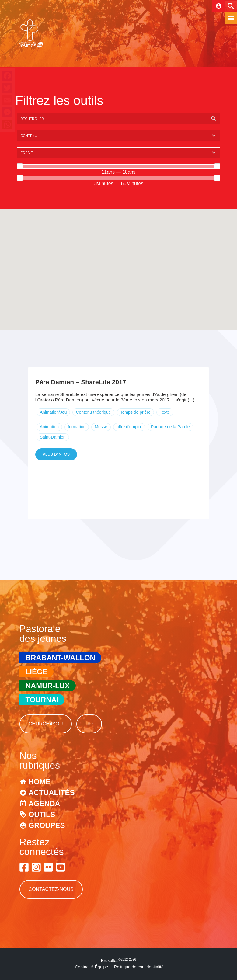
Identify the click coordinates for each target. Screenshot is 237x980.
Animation (49, 427)
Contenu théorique (93, 412)
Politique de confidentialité (139, 967)
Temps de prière (135, 412)
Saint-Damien (53, 437)
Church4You (46, 724)
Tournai (42, 700)
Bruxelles (119, 961)
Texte (165, 412)
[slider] (20, 166)
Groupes (47, 825)
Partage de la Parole (170, 427)
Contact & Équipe (91, 967)
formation (77, 427)
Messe (101, 427)
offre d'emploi (129, 427)
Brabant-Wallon (60, 658)
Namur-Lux (48, 686)
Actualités (52, 792)
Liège (37, 672)
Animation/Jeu (53, 412)
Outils (42, 814)
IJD (89, 724)
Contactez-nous (51, 889)
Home (40, 782)
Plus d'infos (56, 454)
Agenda (44, 803)
